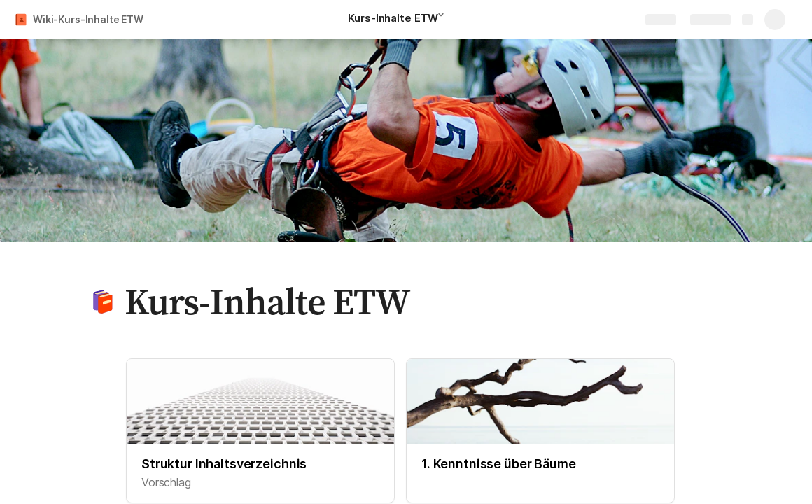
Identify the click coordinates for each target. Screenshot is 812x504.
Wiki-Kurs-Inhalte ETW (88, 19)
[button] (445, 19)
